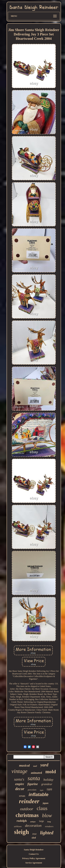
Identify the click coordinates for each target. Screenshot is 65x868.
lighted (47, 833)
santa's (19, 779)
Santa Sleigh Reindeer (34, 850)
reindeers (49, 826)
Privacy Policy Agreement (34, 858)
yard (44, 765)
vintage (19, 771)
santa (34, 778)
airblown (18, 826)
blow (47, 815)
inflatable (38, 795)
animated (36, 773)
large (41, 821)
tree (34, 834)
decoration (33, 825)
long (49, 822)
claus (42, 808)
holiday (48, 780)
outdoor (27, 809)
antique (33, 822)
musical (24, 765)
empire (19, 784)
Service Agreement (34, 863)
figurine (33, 784)
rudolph (22, 821)
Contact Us (34, 854)
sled (34, 838)
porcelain (32, 790)
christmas (27, 815)
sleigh (21, 832)
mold (51, 772)
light (42, 790)
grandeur (47, 784)
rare (49, 789)
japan (46, 803)
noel (35, 766)
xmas (22, 796)
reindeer (29, 801)
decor (20, 789)
